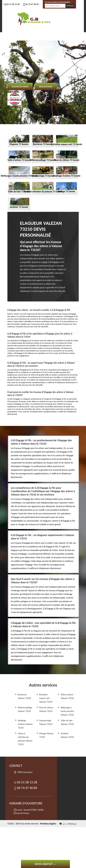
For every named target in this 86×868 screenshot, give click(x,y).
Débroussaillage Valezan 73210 (25, 709)
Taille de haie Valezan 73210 (67, 722)
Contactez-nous (20, 87)
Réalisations (46, 87)
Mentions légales (48, 824)
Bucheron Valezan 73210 (24, 696)
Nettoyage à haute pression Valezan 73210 (67, 711)
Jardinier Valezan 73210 (67, 735)
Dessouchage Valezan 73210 (46, 722)
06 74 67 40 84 (31, 4)
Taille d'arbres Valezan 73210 (67, 696)
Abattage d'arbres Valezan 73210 (25, 724)
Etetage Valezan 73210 (46, 735)
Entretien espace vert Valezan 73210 (46, 698)
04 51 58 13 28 (12, 4)
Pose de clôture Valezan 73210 (46, 709)
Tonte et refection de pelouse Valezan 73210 (25, 739)
